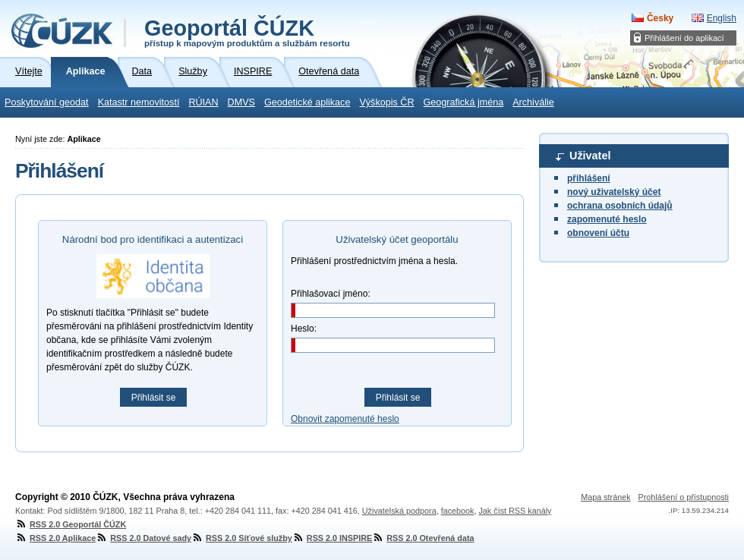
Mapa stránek (605, 497)
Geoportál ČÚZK (247, 32)
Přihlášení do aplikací (684, 38)
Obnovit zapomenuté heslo (345, 419)
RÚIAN (203, 102)
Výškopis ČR (386, 102)
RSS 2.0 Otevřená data (423, 538)
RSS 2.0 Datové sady (143, 538)
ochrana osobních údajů (620, 206)
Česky (660, 18)
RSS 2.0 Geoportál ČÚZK (71, 524)
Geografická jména (464, 102)
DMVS (241, 102)
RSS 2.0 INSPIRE (332, 538)
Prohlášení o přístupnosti (684, 497)
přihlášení (589, 178)
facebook (458, 511)
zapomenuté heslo (607, 219)
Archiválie (533, 102)
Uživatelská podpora (399, 511)
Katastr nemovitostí (139, 102)
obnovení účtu (598, 233)
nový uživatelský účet (614, 192)
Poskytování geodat (47, 102)
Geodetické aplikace (307, 102)
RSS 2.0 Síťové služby (242, 538)
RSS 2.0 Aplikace (55, 538)
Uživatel (590, 156)
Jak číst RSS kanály (515, 511)
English (722, 18)
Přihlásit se (154, 398)
